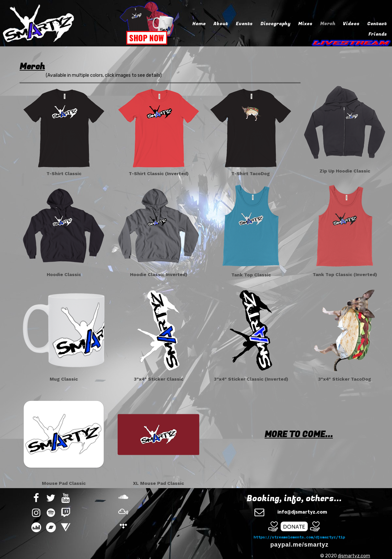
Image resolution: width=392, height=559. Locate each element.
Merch (328, 24)
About (221, 24)
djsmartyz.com (354, 556)
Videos (351, 24)
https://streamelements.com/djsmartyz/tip (299, 537)
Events (244, 24)
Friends (378, 34)
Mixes (305, 24)
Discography (275, 24)
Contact (377, 24)
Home (199, 24)
